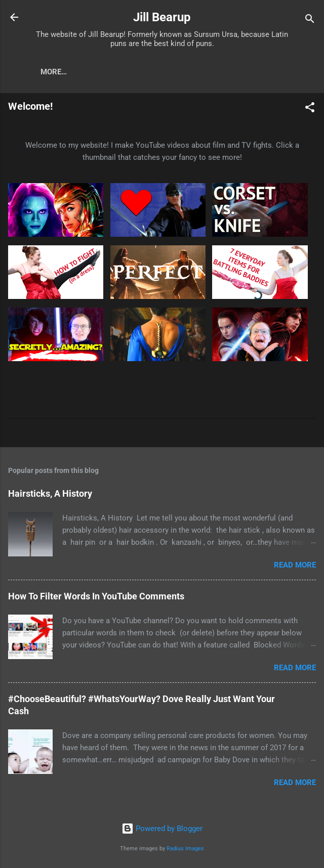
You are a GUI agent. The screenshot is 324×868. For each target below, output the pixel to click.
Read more (295, 567)
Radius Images (185, 849)
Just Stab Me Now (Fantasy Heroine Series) (188, 72)
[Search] (310, 20)
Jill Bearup (162, 17)
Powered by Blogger (162, 829)
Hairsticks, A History (50, 495)
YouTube (68, 72)
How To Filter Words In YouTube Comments (96, 598)
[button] (310, 111)
